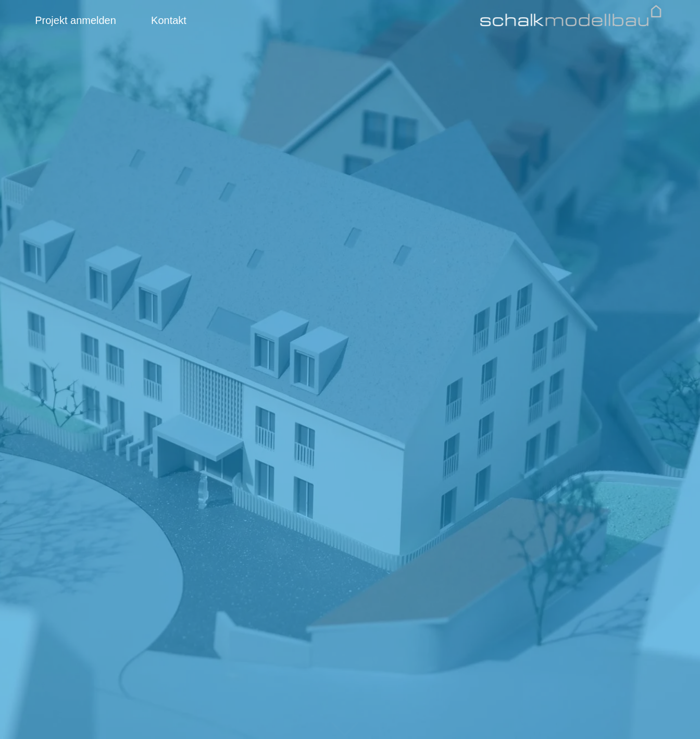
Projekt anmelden (76, 20)
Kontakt (169, 20)
